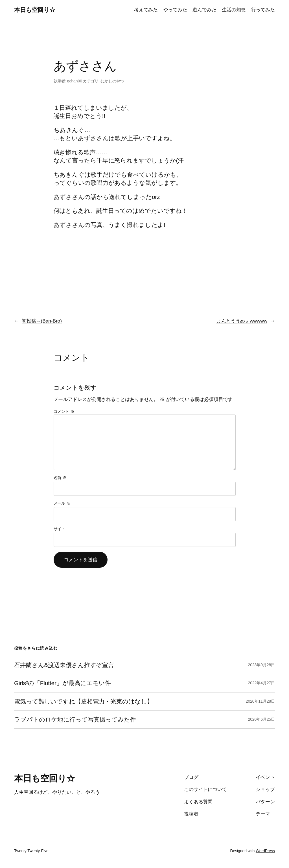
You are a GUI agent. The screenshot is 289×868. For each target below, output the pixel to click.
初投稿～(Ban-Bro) (42, 321)
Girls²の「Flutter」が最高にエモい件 (63, 683)
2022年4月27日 (261, 683)
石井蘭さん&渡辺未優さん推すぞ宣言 (64, 665)
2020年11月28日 (260, 701)
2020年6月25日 (261, 719)
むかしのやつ (112, 81)
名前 (60, 478)
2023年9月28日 (261, 665)
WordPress (265, 851)
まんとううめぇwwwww (242, 321)
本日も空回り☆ (35, 10)
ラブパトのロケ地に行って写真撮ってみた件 (75, 719)
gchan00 (75, 81)
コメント (64, 411)
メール (62, 503)
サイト (60, 529)
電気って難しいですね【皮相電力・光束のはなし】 (84, 701)
